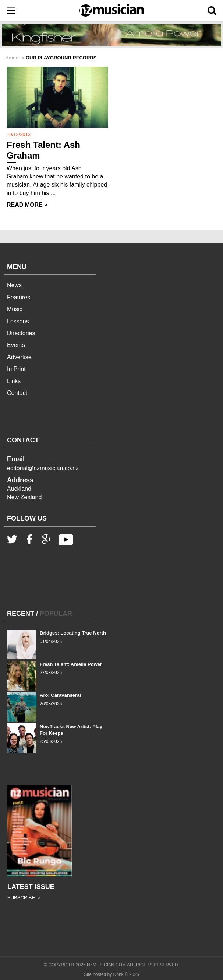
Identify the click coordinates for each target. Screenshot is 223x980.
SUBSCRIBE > (24, 898)
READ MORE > (27, 205)
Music (15, 309)
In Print (16, 369)
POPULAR (56, 614)
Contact (17, 393)
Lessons (18, 321)
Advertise (19, 357)
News (14, 285)
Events (16, 345)
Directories (21, 333)
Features (19, 297)
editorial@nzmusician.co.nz (43, 468)
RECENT (21, 614)
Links (14, 381)
